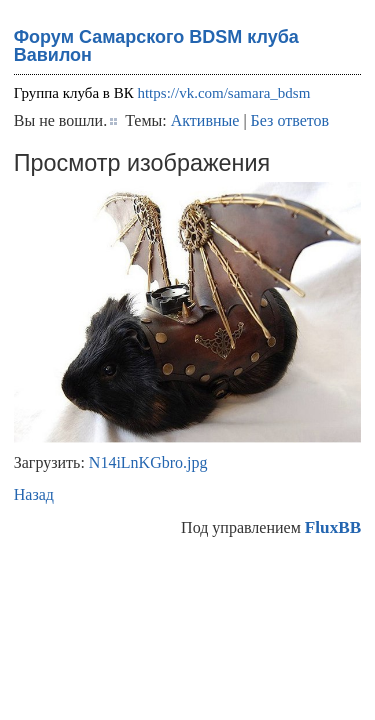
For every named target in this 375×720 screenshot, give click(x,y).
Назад (34, 494)
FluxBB (333, 527)
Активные (205, 120)
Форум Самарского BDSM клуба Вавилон (156, 46)
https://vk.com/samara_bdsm (223, 93)
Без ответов (290, 120)
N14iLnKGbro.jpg (148, 462)
